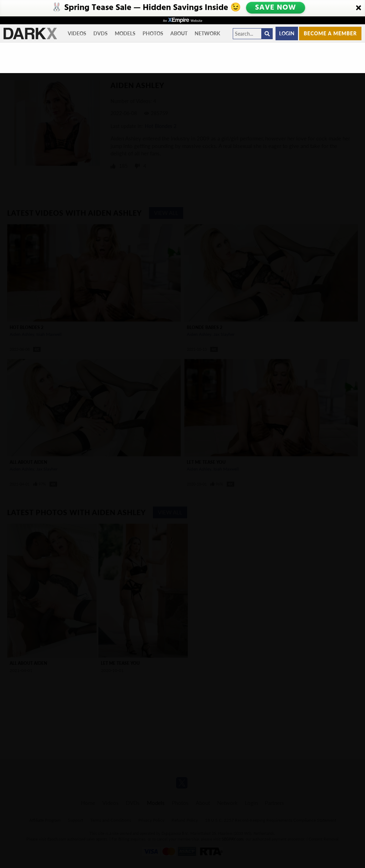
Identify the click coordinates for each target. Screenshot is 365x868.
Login (287, 33)
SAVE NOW (276, 8)
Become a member (330, 33)
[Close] (359, 8)
